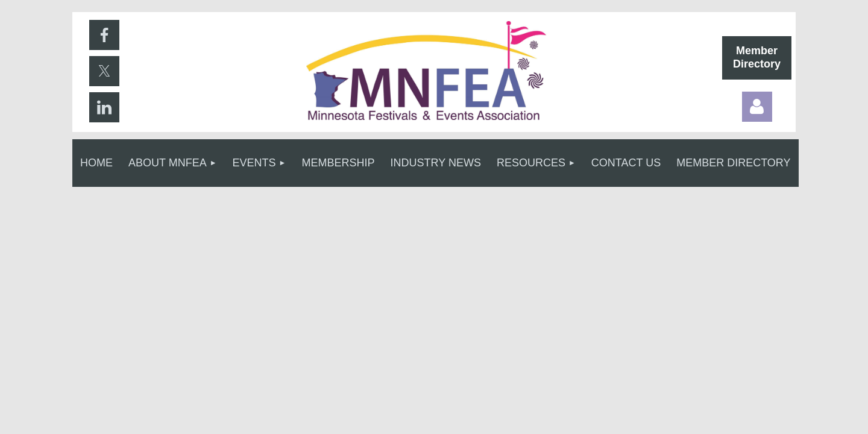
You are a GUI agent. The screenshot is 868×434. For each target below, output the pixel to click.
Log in (757, 107)
